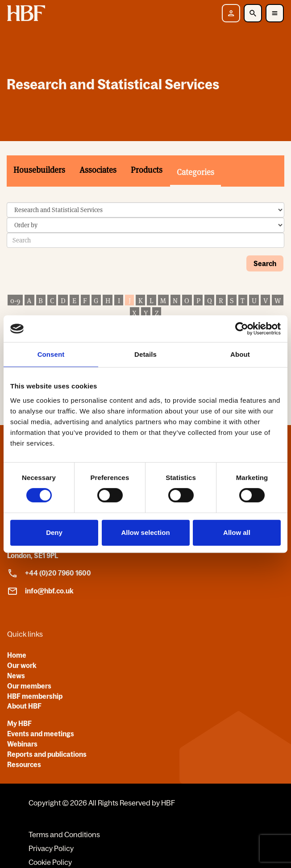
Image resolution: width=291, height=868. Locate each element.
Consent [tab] (51, 354)
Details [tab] (145, 354)
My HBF (19, 723)
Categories (195, 172)
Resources (24, 764)
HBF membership (35, 696)
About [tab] (240, 354)
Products (147, 170)
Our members (29, 686)
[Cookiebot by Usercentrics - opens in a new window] (242, 329)
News (16, 676)
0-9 (15, 301)
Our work (22, 665)
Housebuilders (39, 170)
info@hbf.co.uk (40, 591)
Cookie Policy (50, 862)
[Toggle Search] (253, 13)
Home (17, 655)
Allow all (237, 532)
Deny (54, 532)
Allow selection (145, 532)
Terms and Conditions (64, 835)
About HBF (24, 706)
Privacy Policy (51, 848)
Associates (98, 170)
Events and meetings (41, 734)
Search (265, 263)
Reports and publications (47, 754)
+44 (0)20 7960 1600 (49, 573)
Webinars (22, 744)
